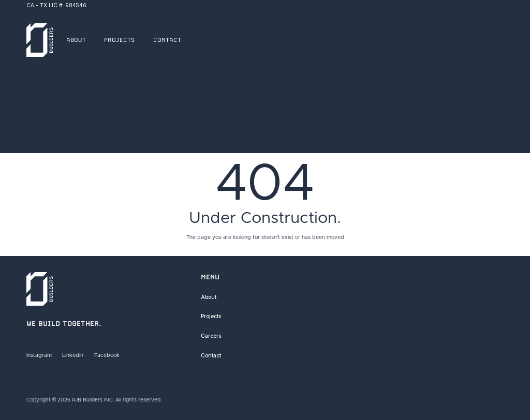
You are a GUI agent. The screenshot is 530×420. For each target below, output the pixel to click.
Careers (211, 336)
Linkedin (73, 355)
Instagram (39, 355)
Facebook (107, 355)
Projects (211, 316)
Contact (211, 355)
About (209, 297)
